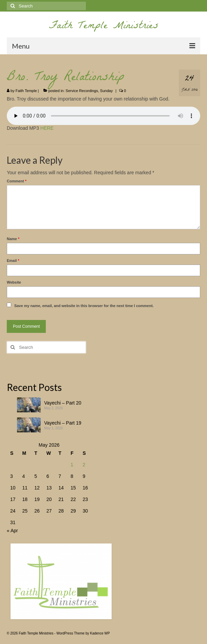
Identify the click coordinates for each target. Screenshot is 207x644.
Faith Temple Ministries (104, 27)
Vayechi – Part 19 (63, 423)
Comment (17, 181)
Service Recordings (82, 91)
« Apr (12, 531)
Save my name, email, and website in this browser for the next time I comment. (84, 306)
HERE (47, 128)
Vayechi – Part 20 (63, 403)
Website (14, 282)
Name (13, 239)
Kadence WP (100, 633)
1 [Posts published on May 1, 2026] (72, 465)
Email (13, 261)
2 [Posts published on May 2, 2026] (84, 465)
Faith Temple (26, 91)
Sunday (106, 91)
